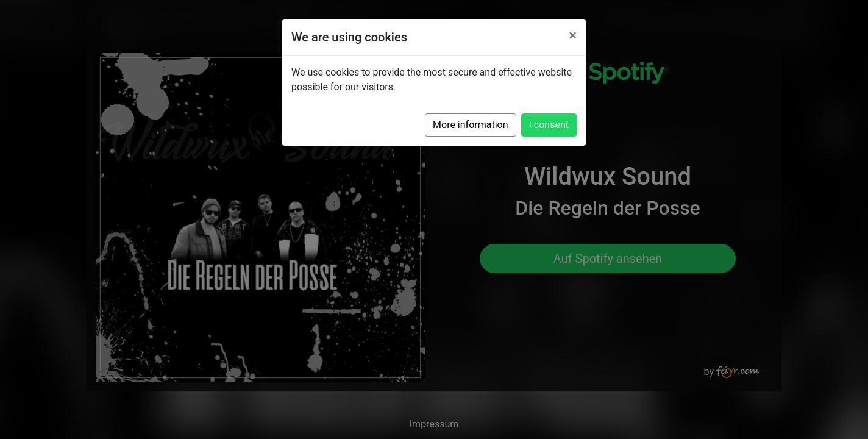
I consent (549, 125)
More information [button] (470, 125)
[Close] (573, 35)
